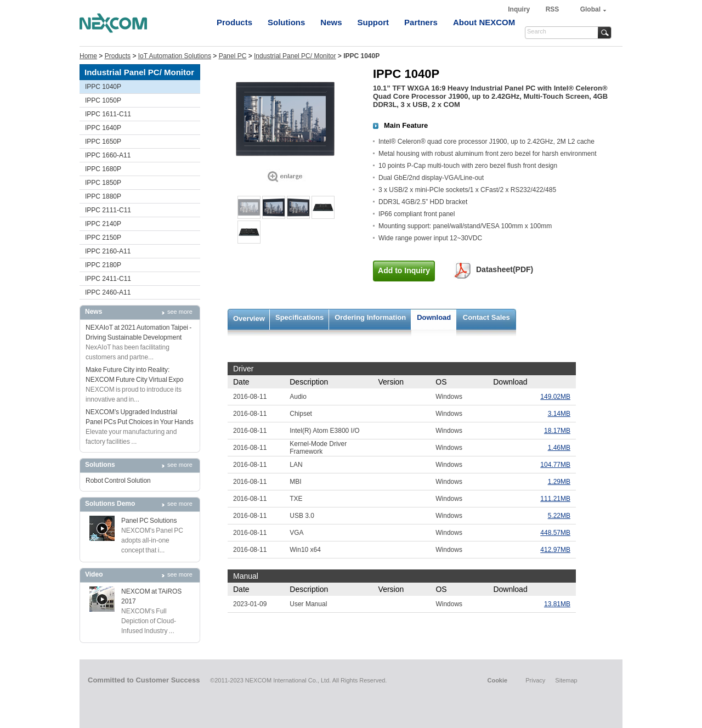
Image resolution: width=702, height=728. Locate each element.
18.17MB (557, 431)
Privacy (535, 680)
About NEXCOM (484, 22)
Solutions (286, 22)
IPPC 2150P (103, 238)
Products (234, 22)
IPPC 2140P (103, 224)
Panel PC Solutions (149, 521)
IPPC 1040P (103, 87)
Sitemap (566, 680)
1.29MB (559, 482)
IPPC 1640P (103, 128)
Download (434, 317)
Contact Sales (486, 317)
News (331, 22)
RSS (553, 9)
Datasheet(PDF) (505, 269)
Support (373, 22)
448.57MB (555, 533)
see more (180, 312)
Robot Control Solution (118, 481)
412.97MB (555, 550)
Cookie (497, 680)
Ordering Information (370, 317)
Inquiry (520, 9)
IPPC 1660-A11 (108, 155)
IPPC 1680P (103, 169)
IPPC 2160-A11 (108, 251)
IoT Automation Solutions (175, 56)
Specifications (299, 317)
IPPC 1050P (103, 100)
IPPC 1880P (103, 196)
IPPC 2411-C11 (108, 279)
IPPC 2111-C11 (108, 210)
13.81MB (557, 604)
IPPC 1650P (103, 142)
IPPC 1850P (103, 183)
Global (590, 9)
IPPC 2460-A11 (108, 292)
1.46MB (559, 448)
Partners (421, 22)
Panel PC (233, 56)
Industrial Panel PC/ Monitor (295, 56)
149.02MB (555, 397)
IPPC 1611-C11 (108, 114)
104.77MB (555, 465)
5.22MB (559, 516)
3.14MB (559, 414)
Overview (249, 318)
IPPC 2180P (103, 265)
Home (88, 56)
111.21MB (555, 499)
